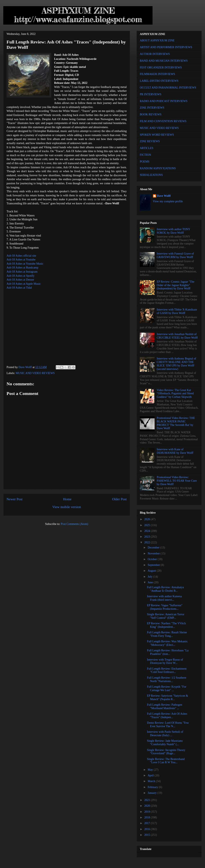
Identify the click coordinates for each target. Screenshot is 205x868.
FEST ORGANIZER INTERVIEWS (161, 68)
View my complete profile (168, 201)
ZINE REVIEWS (150, 141)
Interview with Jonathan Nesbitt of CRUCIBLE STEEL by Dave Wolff (177, 336)
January (152, 793)
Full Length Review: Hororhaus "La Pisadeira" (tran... (168, 652)
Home (67, 499)
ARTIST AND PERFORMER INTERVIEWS (166, 47)
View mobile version (67, 507)
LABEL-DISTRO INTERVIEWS (159, 81)
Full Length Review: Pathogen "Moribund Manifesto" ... (165, 706)
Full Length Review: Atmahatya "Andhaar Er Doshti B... (165, 589)
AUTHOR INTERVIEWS (155, 54)
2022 (148, 542)
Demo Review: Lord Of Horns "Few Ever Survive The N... (168, 725)
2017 (148, 823)
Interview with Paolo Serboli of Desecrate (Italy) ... (165, 734)
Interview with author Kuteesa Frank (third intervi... (164, 598)
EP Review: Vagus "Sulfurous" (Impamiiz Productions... (165, 607)
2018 (148, 817)
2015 (148, 835)
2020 (148, 806)
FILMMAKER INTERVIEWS (157, 74)
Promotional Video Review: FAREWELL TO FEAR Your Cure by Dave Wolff (177, 481)
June (151, 582)
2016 (148, 829)
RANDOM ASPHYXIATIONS (158, 168)
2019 (148, 812)
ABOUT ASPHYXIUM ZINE (157, 40)
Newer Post (15, 499)
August (152, 571)
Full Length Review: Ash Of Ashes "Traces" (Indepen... (167, 716)
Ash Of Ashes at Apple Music (24, 284)
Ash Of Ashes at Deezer (20, 280)
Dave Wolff (164, 196)
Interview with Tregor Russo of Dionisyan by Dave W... (165, 661)
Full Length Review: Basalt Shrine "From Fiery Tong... (167, 634)
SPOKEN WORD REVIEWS (157, 135)
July (150, 577)
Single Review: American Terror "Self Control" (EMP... (166, 616)
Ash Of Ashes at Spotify (20, 276)
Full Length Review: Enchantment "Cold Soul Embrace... (167, 670)
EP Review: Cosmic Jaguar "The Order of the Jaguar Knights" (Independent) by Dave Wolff (176, 285)
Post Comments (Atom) (75, 524)
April (151, 775)
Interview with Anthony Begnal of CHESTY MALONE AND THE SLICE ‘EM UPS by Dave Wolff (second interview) (177, 364)
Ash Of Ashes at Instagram (22, 272)
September (154, 565)
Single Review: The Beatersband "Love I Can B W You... (166, 761)
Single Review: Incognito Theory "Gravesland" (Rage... (166, 752)
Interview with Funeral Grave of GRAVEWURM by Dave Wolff (175, 255)
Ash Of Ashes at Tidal (19, 288)
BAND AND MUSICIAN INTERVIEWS (164, 61)
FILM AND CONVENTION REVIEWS (163, 121)
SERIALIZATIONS (151, 175)
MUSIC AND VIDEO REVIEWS (35, 373)
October (153, 559)
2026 (148, 519)
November (154, 553)
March (152, 781)
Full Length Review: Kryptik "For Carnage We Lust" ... (167, 688)
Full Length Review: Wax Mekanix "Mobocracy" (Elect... (167, 643)
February (153, 787)
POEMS (145, 162)
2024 (148, 531)
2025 (148, 525)
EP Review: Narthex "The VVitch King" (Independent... (166, 625)
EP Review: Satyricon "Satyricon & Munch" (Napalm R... (167, 697)
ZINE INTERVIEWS (152, 108)
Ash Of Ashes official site (21, 256)
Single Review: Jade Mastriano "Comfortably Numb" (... (165, 743)
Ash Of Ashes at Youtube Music (25, 264)
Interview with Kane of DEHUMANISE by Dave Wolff (175, 451)
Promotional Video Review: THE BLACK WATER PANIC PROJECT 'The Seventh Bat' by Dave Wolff (176, 423)
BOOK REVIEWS (151, 114)
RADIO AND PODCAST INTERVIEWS (164, 101)
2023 (148, 537)
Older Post (119, 499)
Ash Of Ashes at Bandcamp (22, 268)
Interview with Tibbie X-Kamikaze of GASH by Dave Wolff (177, 311)
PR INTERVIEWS (151, 94)
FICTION (145, 155)
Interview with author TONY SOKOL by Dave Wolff (174, 231)
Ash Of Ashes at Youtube (21, 260)
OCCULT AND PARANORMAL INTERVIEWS (168, 88)
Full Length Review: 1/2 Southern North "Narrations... (167, 679)
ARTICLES (147, 148)
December (154, 548)
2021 (148, 800)
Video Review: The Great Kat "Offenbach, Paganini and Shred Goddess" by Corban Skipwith (175, 394)
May (151, 770)
